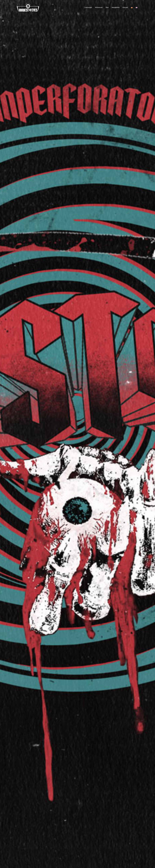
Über (107, 7)
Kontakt (125, 7)
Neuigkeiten (116, 7)
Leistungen (88, 7)
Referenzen (99, 7)
